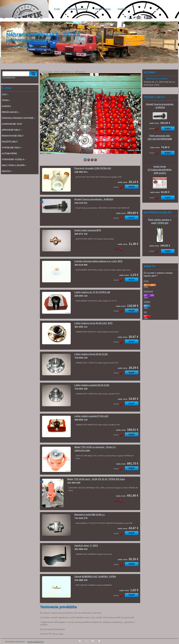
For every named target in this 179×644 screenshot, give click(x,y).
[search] (33, 74)
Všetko (147, 302)
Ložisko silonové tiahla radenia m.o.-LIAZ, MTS (98, 261)
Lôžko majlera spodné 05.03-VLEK (92, 385)
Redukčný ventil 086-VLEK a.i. (90, 515)
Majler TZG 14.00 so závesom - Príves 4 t (95, 447)
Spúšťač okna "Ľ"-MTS (86, 546)
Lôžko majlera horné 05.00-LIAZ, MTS (94, 323)
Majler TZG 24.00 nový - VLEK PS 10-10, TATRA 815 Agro (96, 479)
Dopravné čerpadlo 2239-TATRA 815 (93, 168)
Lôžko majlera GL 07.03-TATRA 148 (92, 292)
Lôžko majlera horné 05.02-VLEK (91, 354)
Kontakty (122, 9)
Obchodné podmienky (77, 9)
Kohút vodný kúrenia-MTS (88, 230)
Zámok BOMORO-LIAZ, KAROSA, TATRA (95, 577)
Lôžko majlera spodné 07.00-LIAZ (91, 416)
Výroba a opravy (103, 9)
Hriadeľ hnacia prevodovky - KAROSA (94, 199)
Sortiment (148, 291)
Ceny (146, 281)
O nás (57, 9)
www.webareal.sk (35, 641)
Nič (145, 312)
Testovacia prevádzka (156, 79)
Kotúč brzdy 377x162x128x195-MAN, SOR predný (160, 170)
